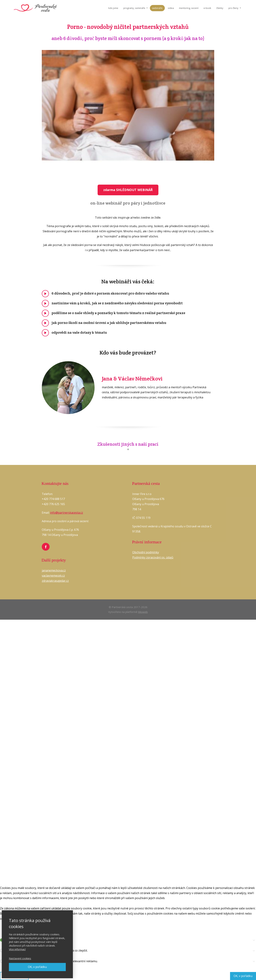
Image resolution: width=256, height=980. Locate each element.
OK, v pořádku (37, 967)
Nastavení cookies (20, 958)
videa (171, 8)
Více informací (17, 949)
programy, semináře (134, 8)
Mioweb (143, 612)
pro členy (233, 8)
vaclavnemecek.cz (53, 576)
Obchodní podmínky (146, 552)
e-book (207, 8)
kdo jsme (113, 8)
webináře (157, 8)
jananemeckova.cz (54, 570)
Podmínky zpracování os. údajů (153, 557)
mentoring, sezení (189, 8)
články (220, 8)
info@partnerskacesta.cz (67, 513)
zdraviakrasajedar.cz (55, 581)
